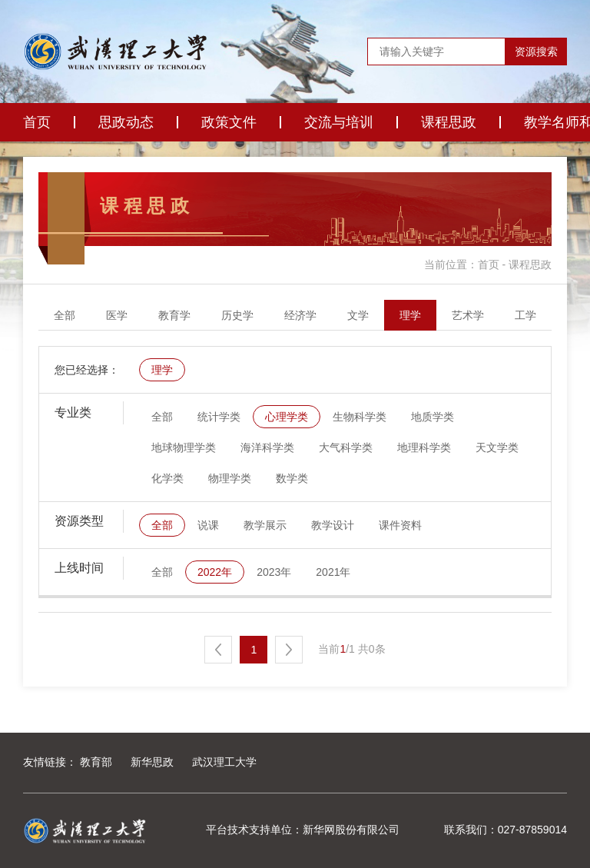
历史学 (237, 315)
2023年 (274, 572)
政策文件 (229, 122)
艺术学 (468, 315)
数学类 (292, 478)
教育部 (96, 762)
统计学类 (219, 417)
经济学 (300, 315)
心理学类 (287, 417)
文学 (358, 315)
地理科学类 (424, 447)
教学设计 (333, 525)
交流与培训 (339, 122)
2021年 (333, 572)
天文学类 (497, 447)
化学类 (167, 478)
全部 (65, 315)
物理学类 (230, 478)
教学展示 (265, 525)
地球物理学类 (184, 447)
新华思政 (152, 762)
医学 (117, 315)
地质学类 (433, 417)
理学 (410, 315)
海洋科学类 (267, 447)
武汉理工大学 (224, 762)
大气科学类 (346, 447)
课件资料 (400, 525)
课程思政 (449, 122)
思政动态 (126, 122)
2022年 (215, 572)
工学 (525, 315)
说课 (208, 525)
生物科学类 (360, 417)
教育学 (174, 315)
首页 (37, 122)
